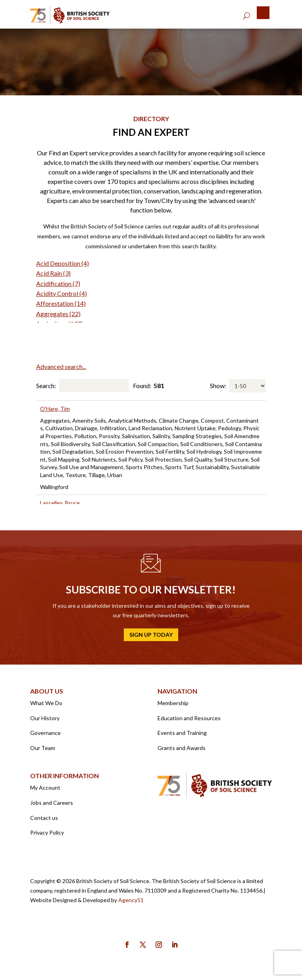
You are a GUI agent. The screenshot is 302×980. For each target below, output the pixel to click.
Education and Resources (189, 718)
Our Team (43, 748)
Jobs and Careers (52, 803)
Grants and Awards (182, 748)
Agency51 (131, 900)
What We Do (46, 703)
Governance (45, 733)
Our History (45, 718)
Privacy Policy (47, 832)
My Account (45, 788)
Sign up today (151, 635)
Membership (173, 703)
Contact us (44, 818)
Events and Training (182, 733)
